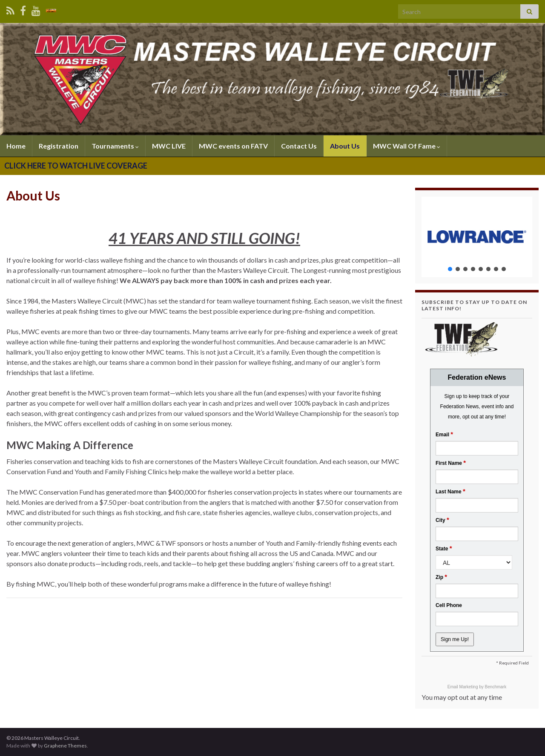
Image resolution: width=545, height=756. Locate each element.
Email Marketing (463, 687)
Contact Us (299, 146)
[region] (477, 237)
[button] (477, 237)
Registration (59, 146)
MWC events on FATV (233, 146)
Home (16, 146)
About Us (345, 146)
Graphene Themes (65, 746)
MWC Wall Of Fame (407, 146)
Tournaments (115, 146)
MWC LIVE (169, 146)
